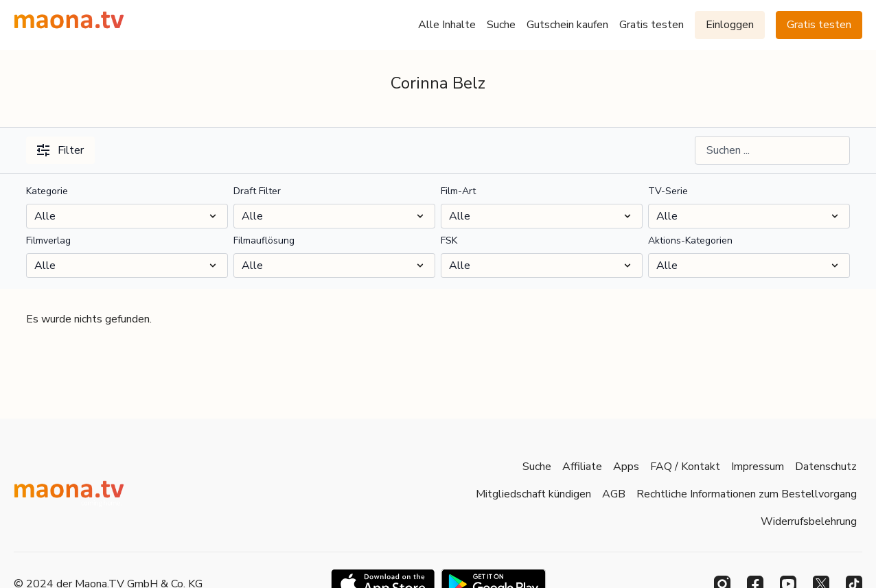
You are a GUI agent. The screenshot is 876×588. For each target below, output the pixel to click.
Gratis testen (652, 25)
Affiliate (582, 467)
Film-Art (458, 191)
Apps (626, 467)
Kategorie (47, 191)
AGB (614, 494)
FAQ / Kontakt (685, 467)
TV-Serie (668, 191)
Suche (501, 25)
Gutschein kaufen (567, 25)
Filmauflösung (264, 240)
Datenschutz (826, 467)
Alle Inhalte (447, 25)
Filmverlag (48, 240)
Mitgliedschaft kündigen (533, 494)
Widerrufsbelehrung (809, 521)
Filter (60, 150)
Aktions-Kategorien (690, 240)
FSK (449, 240)
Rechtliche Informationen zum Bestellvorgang (747, 494)
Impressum (758, 467)
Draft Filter (257, 191)
